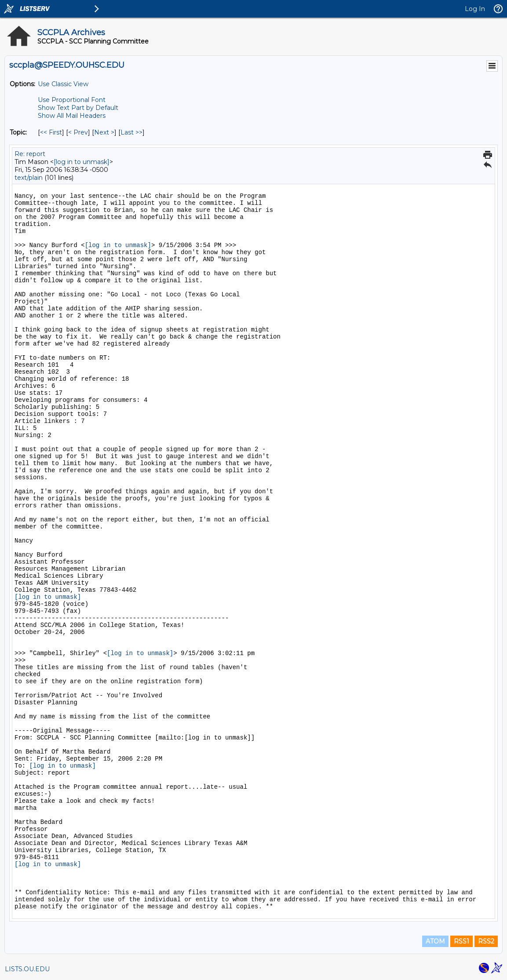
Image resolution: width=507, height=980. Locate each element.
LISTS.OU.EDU (27, 969)
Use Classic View (63, 84)
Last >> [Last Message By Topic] (131, 132)
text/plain (29, 178)
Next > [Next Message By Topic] (104, 132)
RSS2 (486, 941)
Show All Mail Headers (72, 116)
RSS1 (461, 941)
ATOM (435, 941)
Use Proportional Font (72, 100)
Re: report (30, 154)
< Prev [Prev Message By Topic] (78, 132)
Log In (475, 9)
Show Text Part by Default (78, 108)
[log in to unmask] (82, 162)
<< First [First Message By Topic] (51, 132)
